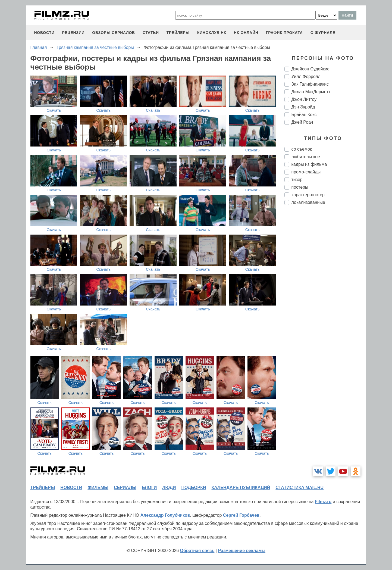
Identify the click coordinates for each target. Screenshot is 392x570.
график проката (284, 33)
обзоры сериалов (114, 33)
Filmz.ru (323, 502)
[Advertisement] (325, 300)
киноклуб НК (212, 33)
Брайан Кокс (304, 115)
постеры (300, 187)
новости (44, 33)
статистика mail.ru (300, 488)
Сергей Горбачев (241, 515)
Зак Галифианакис (310, 84)
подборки (194, 488)
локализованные (308, 202)
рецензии (73, 33)
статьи (151, 33)
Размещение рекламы (242, 551)
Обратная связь (197, 551)
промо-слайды (306, 172)
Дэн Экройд (303, 107)
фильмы (98, 488)
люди (169, 488)
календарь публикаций (241, 488)
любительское (306, 157)
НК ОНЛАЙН (246, 33)
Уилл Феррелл (306, 77)
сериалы (125, 488)
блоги (149, 488)
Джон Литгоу (304, 99)
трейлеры (178, 33)
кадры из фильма (309, 164)
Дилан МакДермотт (311, 92)
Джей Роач (302, 122)
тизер (297, 180)
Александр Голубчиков (165, 515)
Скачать (54, 110)
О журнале (323, 33)
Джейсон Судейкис (311, 69)
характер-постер (308, 195)
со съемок (302, 149)
